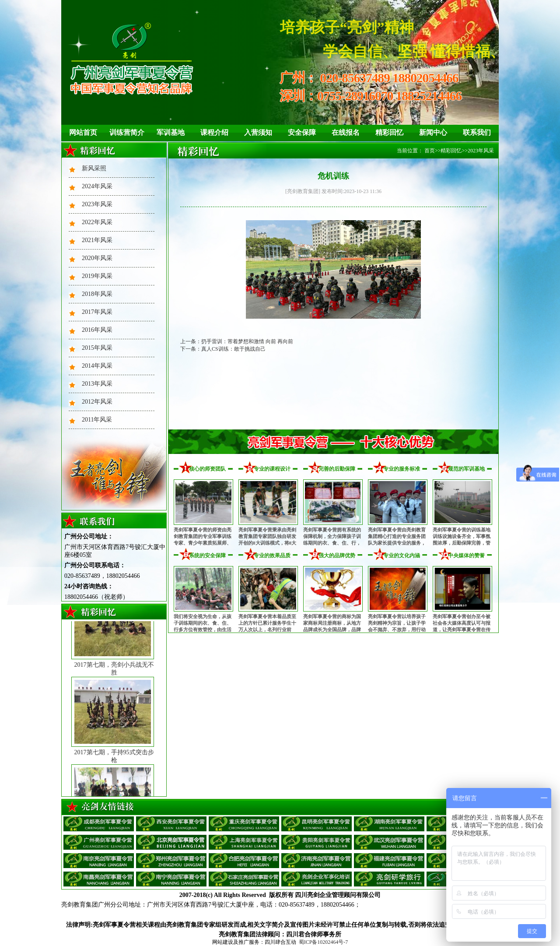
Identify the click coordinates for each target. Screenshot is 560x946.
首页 (430, 151)
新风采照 (94, 168)
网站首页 (83, 132)
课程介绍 (214, 132)
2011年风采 (97, 420)
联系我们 (477, 132)
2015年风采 (97, 348)
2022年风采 (97, 222)
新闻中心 (433, 132)
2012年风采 (97, 402)
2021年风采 (97, 240)
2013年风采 (97, 384)
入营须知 (258, 132)
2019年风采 (97, 276)
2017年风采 (97, 312)
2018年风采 (97, 294)
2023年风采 (97, 204)
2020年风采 (97, 258)
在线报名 (346, 132)
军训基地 (171, 132)
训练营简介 (127, 132)
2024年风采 (97, 186)
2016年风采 (97, 330)
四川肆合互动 (280, 942)
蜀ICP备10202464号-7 (324, 942)
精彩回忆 (389, 132)
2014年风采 (97, 366)
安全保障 (302, 132)
